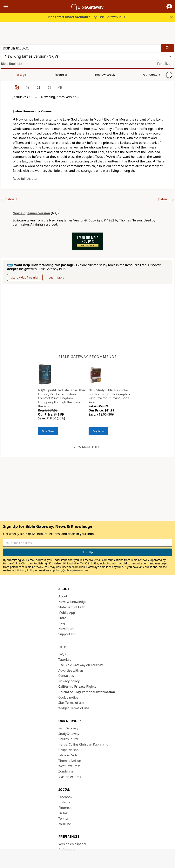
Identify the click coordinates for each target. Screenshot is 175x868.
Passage (10, 75)
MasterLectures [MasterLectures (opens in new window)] (70, 777)
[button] (169, 7)
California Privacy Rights (77, 687)
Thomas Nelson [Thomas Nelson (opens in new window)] (70, 761)
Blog (62, 623)
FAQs (62, 654)
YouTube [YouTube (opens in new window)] (65, 824)
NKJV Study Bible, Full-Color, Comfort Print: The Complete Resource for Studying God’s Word (110, 396)
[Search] (167, 48)
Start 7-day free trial (25, 277)
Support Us (67, 634)
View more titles (87, 447)
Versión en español (72, 844)
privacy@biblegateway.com (71, 570)
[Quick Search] (81, 48)
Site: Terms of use (71, 703)
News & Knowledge (73, 602)
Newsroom (66, 629)
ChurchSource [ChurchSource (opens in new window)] (69, 739)
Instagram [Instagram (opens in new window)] (66, 802)
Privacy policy (69, 681)
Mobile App (67, 613)
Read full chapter (25, 179)
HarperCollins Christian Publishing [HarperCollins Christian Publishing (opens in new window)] (83, 744)
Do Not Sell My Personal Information (87, 692)
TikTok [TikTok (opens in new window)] (63, 813)
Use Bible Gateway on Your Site (81, 665)
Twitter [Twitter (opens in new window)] (64, 819)
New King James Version (31, 213)
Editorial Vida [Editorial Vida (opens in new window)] (68, 755)
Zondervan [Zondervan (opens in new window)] (66, 771)
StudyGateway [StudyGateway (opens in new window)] (69, 734)
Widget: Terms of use (74, 708)
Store (62, 618)
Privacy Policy (26, 570)
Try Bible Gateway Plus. (87, 17)
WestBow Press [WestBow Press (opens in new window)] (70, 766)
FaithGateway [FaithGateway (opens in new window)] (68, 728)
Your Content (77, 75)
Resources (29, 75)
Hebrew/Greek (52, 75)
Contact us (66, 676)
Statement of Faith (72, 607)
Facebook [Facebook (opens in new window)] (65, 797)
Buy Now (48, 431)
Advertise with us (71, 670)
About (63, 596)
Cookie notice (68, 697)
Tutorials (65, 660)
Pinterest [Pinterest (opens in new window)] (65, 808)
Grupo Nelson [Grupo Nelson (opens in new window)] (69, 750)
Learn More (57, 277)
